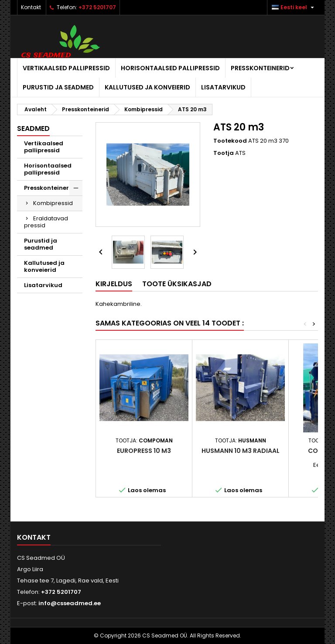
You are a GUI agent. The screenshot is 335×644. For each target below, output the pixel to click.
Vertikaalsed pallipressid (66, 68)
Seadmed (33, 128)
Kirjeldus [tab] (114, 284)
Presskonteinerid (260, 68)
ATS (240, 153)
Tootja (224, 153)
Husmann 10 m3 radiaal (241, 451)
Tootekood (230, 141)
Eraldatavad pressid (46, 222)
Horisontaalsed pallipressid (170, 68)
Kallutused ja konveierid (147, 87)
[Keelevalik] (294, 7)
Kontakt (31, 7)
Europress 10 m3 (144, 451)
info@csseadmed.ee (70, 603)
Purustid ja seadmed (58, 87)
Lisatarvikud (223, 87)
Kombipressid (53, 203)
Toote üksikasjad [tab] (177, 284)
